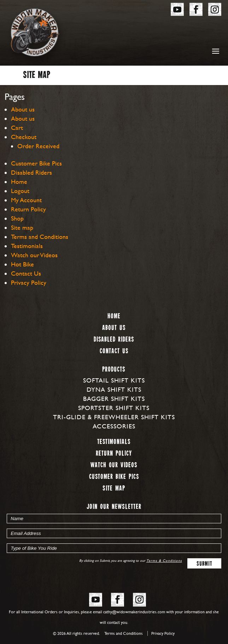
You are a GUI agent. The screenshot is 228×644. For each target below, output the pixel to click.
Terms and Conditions (40, 237)
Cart (17, 128)
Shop (17, 218)
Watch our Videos (34, 255)
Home (19, 182)
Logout (20, 191)
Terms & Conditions (164, 561)
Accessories (114, 426)
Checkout (24, 137)
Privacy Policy (29, 282)
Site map (22, 227)
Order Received (38, 146)
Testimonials (27, 246)
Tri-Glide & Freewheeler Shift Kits (114, 417)
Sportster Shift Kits (114, 408)
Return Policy (28, 209)
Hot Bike (22, 264)
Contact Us (26, 273)
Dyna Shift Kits (114, 389)
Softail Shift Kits (114, 380)
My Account (26, 200)
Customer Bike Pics (36, 163)
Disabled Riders (31, 172)
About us (23, 109)
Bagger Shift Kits (114, 399)
